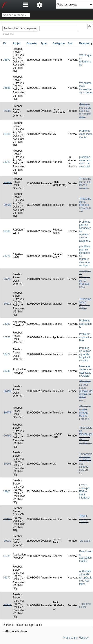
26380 (7, 111)
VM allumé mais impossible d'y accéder (86, 88)
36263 (7, 162)
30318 (7, 304)
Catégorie (59, 43)
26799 (7, 279)
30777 (7, 413)
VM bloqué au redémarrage (85, 60)
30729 (7, 183)
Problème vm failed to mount (86, 134)
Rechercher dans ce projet (20, 28)
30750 (7, 337)
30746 (7, 605)
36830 (7, 231)
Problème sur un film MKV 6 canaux (85, 184)
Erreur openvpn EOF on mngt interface (84, 491)
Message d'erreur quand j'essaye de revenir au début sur (86, 391)
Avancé (9, 34)
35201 (7, 464)
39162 (7, 519)
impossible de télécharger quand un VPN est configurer (86, 436)
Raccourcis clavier (15, 632)
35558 (7, 88)
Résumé (86, 43)
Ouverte (32, 43)
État (70, 43)
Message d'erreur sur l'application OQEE (86, 371)
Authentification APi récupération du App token (86, 578)
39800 (7, 491)
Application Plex (85, 605)
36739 (7, 556)
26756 (7, 436)
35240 (7, 371)
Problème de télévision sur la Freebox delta (85, 279)
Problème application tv (85, 324)
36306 (7, 134)
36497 (7, 391)
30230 (7, 541)
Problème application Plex (85, 337)
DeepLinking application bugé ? (86, 556)
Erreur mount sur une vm (85, 519)
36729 (7, 256)
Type (44, 43)
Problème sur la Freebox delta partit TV (85, 205)
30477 (7, 354)
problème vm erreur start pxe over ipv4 (85, 162)
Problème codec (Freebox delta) (85, 304)
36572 (7, 60)
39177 (7, 578)
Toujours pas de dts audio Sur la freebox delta (85, 111)
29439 (7, 205)
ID (4, 43)
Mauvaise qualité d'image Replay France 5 (85, 413)
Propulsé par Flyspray (76, 638)
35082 (7, 324)
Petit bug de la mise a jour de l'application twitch (85, 354)
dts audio (86, 541)
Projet (16, 43)
